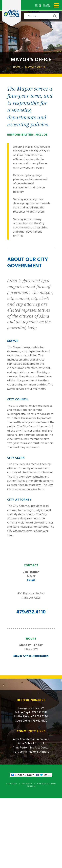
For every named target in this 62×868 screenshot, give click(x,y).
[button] (55, 16)
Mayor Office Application (31, 656)
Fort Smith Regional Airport (31, 752)
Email (31, 580)
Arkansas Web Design (41, 785)
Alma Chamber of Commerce (31, 739)
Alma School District (31, 743)
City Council (18, 399)
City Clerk (16, 458)
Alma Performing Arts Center (31, 748)
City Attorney (19, 500)
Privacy (27, 784)
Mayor (13, 341)
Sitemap (12, 784)
